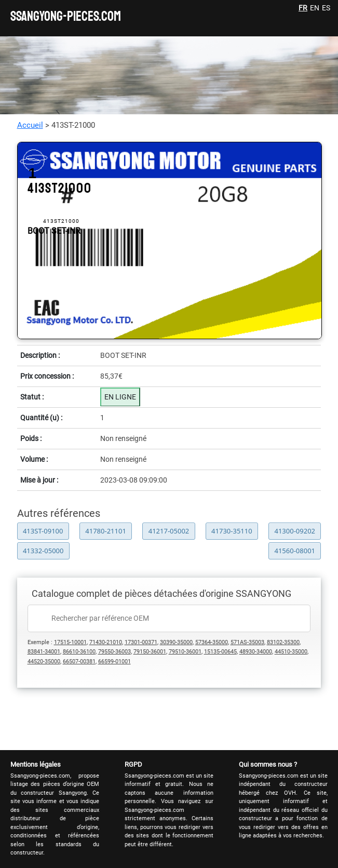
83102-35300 (283, 642)
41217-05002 (169, 531)
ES (326, 8)
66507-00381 (79, 662)
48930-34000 (256, 652)
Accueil (30, 125)
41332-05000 (43, 551)
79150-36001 (150, 652)
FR (303, 8)
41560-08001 (295, 551)
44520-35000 (44, 662)
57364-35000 (212, 642)
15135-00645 (220, 652)
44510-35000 (291, 652)
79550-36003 (114, 652)
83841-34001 (44, 652)
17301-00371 (141, 642)
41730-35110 (232, 531)
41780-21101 (106, 531)
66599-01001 (114, 662)
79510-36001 (185, 652)
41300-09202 (295, 531)
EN (315, 8)
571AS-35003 (247, 642)
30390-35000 (176, 642)
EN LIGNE (120, 397)
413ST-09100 (43, 531)
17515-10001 (70, 642)
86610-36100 (79, 652)
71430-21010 (106, 642)
